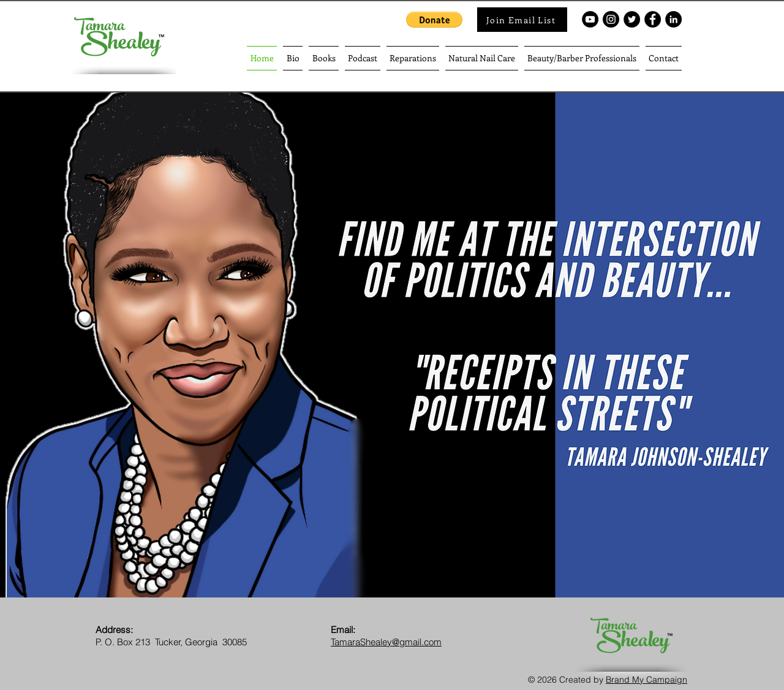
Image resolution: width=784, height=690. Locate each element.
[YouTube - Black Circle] (590, 19)
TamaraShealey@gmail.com (386, 642)
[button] (434, 20)
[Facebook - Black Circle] (653, 19)
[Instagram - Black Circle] (611, 19)
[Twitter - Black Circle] (632, 19)
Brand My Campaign (646, 680)
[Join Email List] (522, 20)
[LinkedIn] (673, 19)
